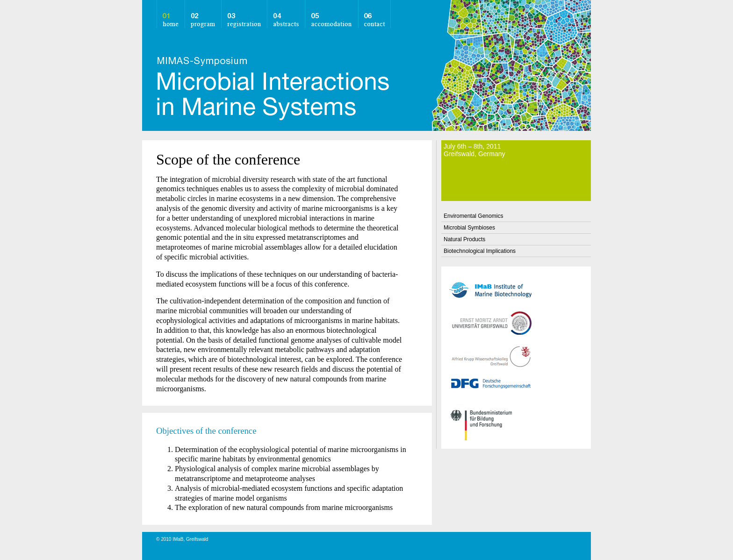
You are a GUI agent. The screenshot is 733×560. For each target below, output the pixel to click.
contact (374, 14)
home (170, 14)
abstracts (285, 14)
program (202, 14)
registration (244, 14)
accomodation (331, 14)
